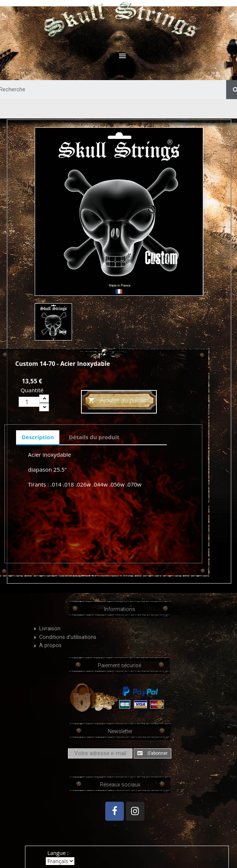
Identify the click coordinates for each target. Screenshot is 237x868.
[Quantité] (29, 402)
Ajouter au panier (117, 401)
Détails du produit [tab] (94, 437)
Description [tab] (38, 437)
